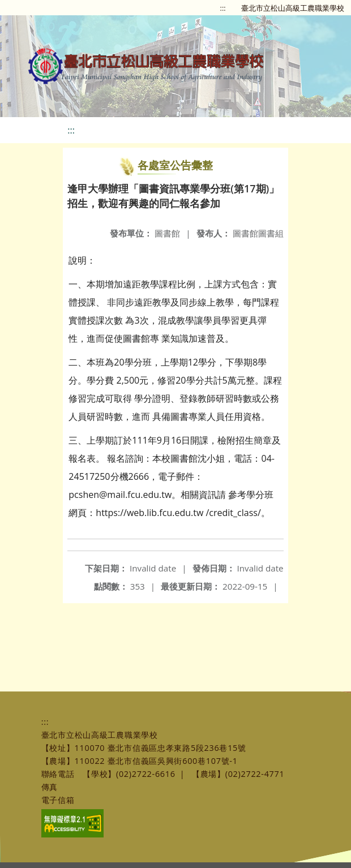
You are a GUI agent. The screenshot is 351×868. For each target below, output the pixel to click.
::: (223, 8)
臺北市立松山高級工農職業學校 (293, 8)
